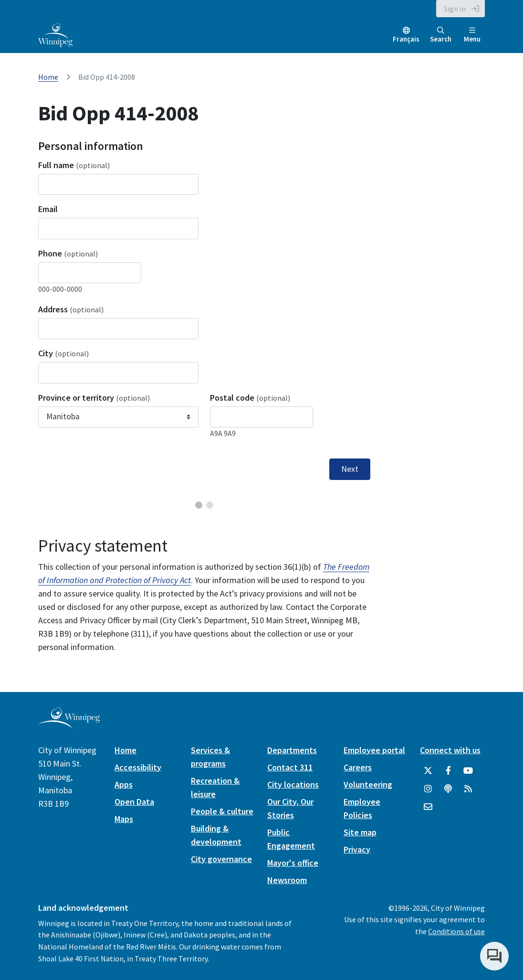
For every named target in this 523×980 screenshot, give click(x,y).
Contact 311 (290, 767)
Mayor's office (293, 863)
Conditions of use (456, 931)
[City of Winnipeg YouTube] (468, 771)
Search (441, 35)
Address (71, 309)
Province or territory (94, 398)
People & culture (222, 811)
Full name (74, 165)
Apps (124, 784)
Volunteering (368, 784)
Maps (124, 819)
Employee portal (374, 750)
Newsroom (287, 880)
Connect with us (450, 750)
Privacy (357, 849)
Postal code (250, 398)
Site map (360, 832)
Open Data (134, 802)
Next (350, 469)
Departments (292, 750)
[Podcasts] (448, 789)
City (63, 353)
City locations (293, 784)
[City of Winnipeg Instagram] (428, 789)
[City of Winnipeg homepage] (69, 724)
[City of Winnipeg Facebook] (448, 771)
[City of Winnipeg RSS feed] (468, 789)
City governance (221, 859)
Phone (68, 253)
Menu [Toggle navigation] (472, 35)
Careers (358, 767)
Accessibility (138, 767)
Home (48, 77)
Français (406, 39)
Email (48, 209)
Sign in (455, 9)
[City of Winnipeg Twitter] (428, 771)
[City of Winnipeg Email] (428, 807)
